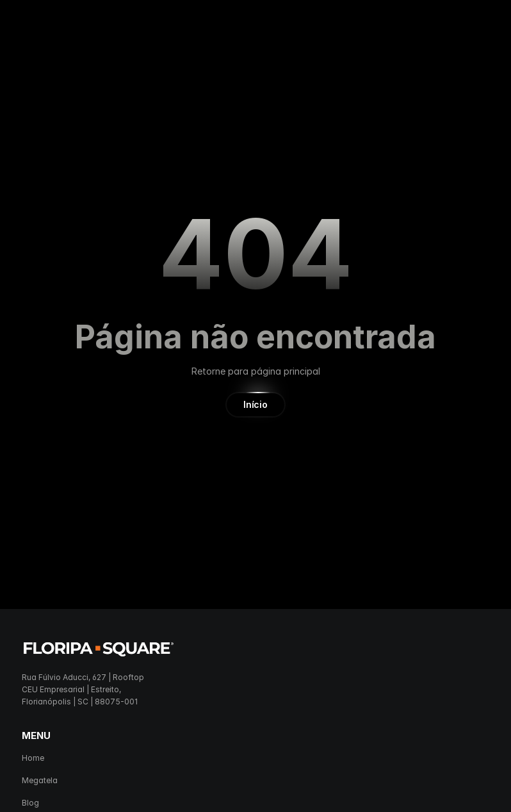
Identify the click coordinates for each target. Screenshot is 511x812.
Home (33, 758)
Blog (30, 803)
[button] (255, 405)
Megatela (40, 780)
